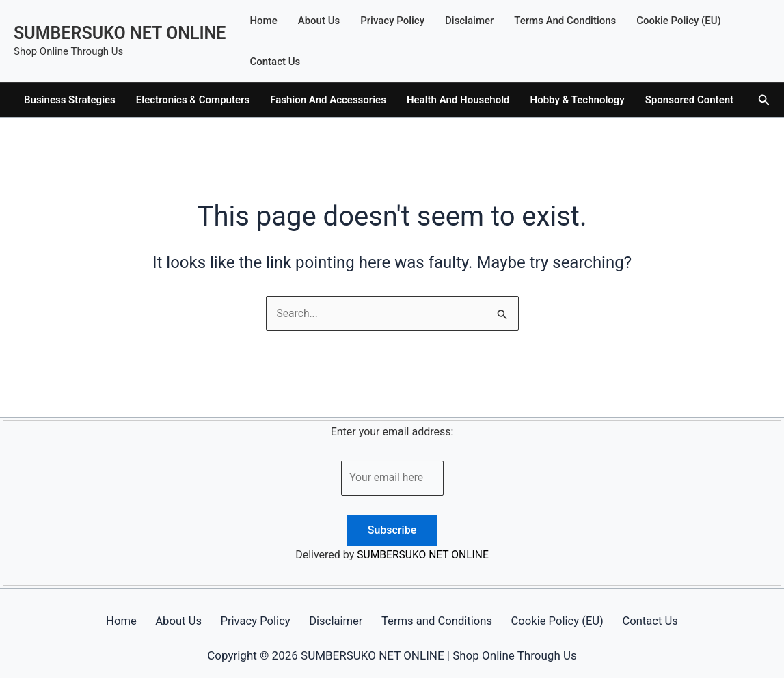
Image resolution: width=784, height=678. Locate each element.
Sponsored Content (689, 100)
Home (263, 21)
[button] (764, 100)
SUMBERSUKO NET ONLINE (120, 33)
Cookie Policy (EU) (679, 21)
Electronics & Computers (193, 100)
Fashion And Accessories (328, 100)
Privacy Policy (392, 21)
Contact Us (275, 62)
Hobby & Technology (578, 100)
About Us (319, 21)
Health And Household (458, 100)
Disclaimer (469, 21)
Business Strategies (70, 100)
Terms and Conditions (565, 21)
